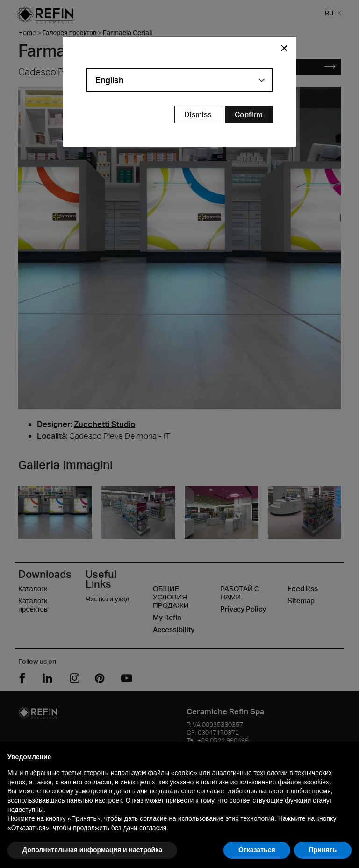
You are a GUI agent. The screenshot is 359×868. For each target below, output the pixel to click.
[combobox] (179, 80)
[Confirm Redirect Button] (249, 114)
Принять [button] (323, 850)
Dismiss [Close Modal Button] (198, 114)
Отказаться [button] (257, 850)
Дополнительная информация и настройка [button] (92, 850)
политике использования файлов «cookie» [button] (265, 782)
